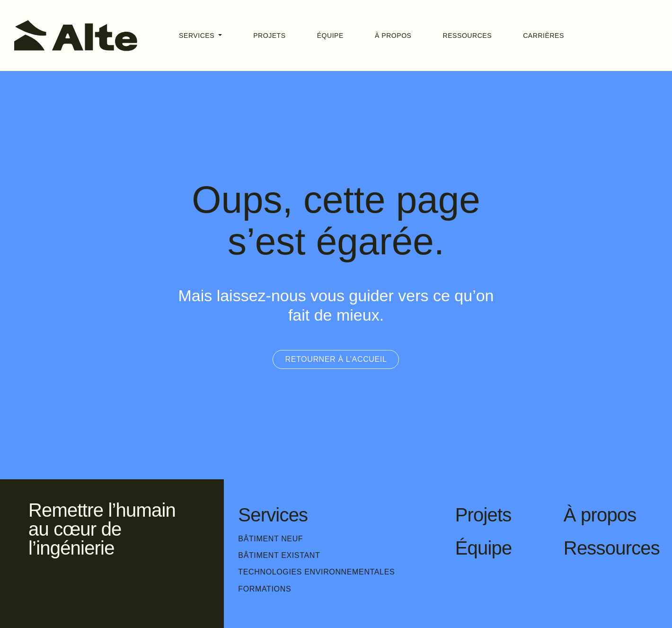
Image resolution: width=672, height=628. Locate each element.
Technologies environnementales (316, 572)
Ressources (468, 36)
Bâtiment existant (279, 555)
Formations (265, 589)
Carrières (544, 36)
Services (198, 36)
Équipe (330, 36)
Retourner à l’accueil (336, 359)
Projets (270, 36)
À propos (393, 36)
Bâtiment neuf (270, 539)
